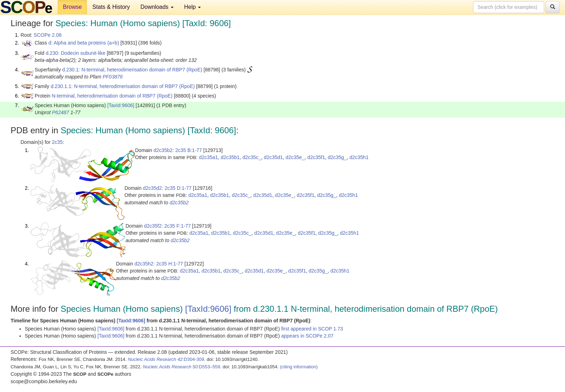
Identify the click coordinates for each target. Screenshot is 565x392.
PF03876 (113, 77)
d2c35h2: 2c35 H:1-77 (159, 264)
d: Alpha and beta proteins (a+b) (84, 43)
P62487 (60, 112)
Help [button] (193, 7)
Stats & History (111, 7)
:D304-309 (166, 359)
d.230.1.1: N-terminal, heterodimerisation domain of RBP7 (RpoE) (123, 86)
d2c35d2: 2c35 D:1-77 (167, 188)
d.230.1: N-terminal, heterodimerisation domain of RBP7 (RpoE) (132, 70)
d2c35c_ (252, 157)
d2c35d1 (273, 157)
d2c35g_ (337, 157)
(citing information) (299, 367)
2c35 (57, 142)
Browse (72, 7)
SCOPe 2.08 (48, 35)
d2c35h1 (359, 157)
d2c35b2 (179, 203)
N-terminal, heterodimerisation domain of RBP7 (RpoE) (112, 96)
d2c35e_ (295, 157)
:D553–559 (182, 367)
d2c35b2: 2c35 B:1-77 (178, 150)
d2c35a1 (209, 157)
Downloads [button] (157, 7)
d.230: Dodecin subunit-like (75, 53)
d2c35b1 (230, 157)
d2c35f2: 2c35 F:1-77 (167, 226)
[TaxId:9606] (121, 105)
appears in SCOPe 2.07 (307, 336)
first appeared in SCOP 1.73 (312, 329)
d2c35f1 (316, 157)
